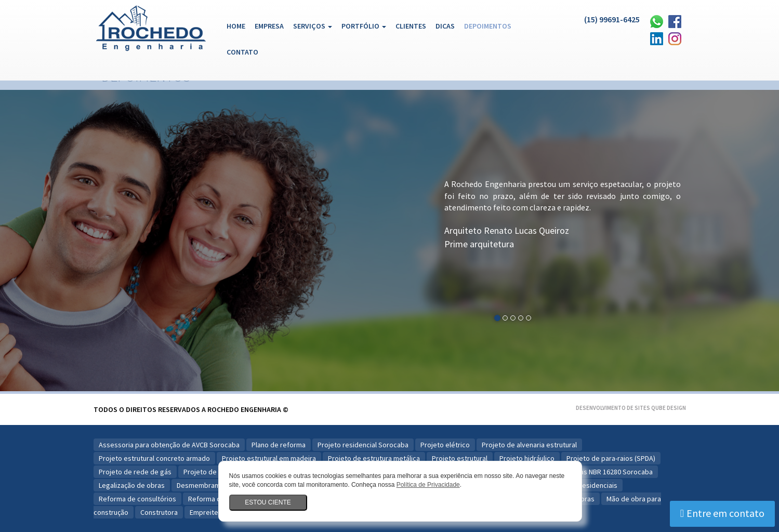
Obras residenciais (588, 485)
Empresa (269, 26)
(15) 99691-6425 (612, 19)
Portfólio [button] (364, 26)
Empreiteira (208, 512)
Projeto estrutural (460, 458)
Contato (242, 52)
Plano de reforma (279, 445)
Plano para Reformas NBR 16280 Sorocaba (587, 472)
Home (238, 25)
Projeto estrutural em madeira (269, 458)
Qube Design (669, 408)
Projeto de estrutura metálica (374, 458)
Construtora (159, 512)
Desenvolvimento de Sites (613, 408)
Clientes (411, 26)
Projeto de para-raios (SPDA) (611, 458)
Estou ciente (268, 502)
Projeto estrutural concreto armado (154, 458)
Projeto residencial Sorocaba (363, 445)
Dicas (445, 26)
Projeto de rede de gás (135, 472)
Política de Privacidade (428, 485)
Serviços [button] (313, 26)
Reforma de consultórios (137, 499)
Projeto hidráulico (527, 458)
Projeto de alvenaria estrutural (529, 445)
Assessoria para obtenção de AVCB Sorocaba (169, 445)
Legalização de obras (132, 485)
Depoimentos (488, 26)
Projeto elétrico (445, 445)
